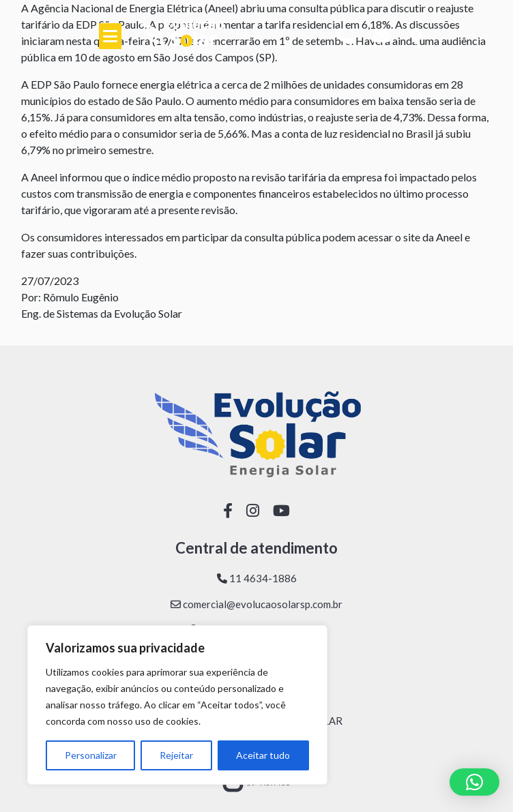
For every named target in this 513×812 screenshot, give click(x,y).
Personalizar (91, 755)
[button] (474, 782)
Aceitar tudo (263, 755)
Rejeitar (176, 755)
